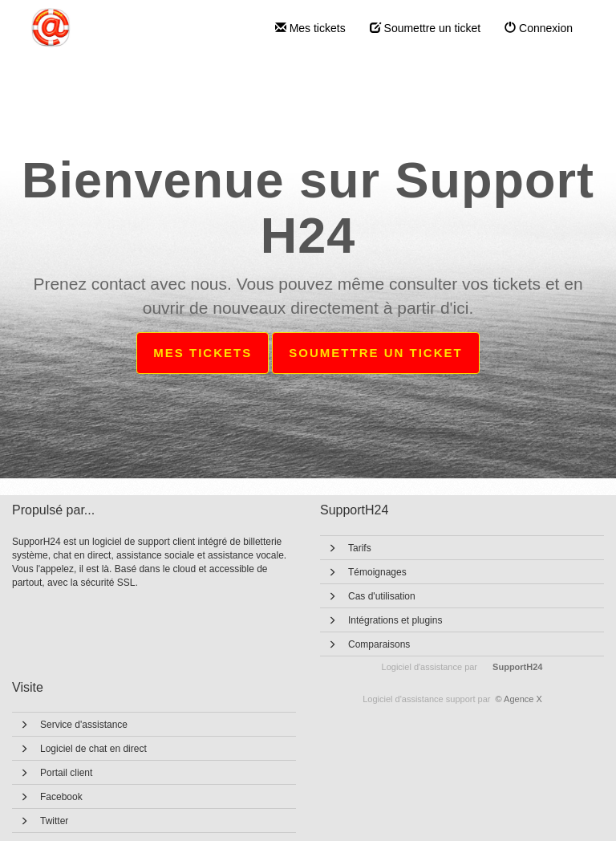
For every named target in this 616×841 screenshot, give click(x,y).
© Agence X (452, 699)
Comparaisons (379, 644)
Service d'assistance (84, 725)
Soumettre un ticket (426, 28)
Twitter (54, 821)
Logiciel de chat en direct (93, 749)
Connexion (539, 28)
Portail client (66, 773)
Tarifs (360, 548)
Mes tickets (310, 28)
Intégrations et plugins (395, 620)
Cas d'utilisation (382, 596)
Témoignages (377, 572)
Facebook (61, 797)
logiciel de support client (145, 542)
